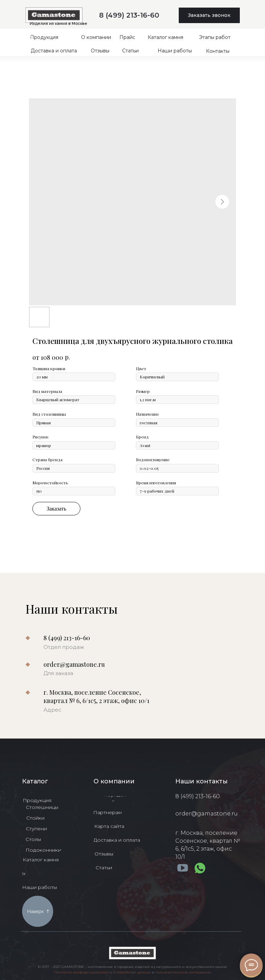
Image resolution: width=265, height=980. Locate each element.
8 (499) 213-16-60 (129, 15)
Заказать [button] (56, 509)
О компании (114, 781)
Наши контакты (202, 781)
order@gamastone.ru (74, 664)
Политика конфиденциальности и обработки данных (102, 972)
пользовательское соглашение (183, 972)
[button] (209, 15)
